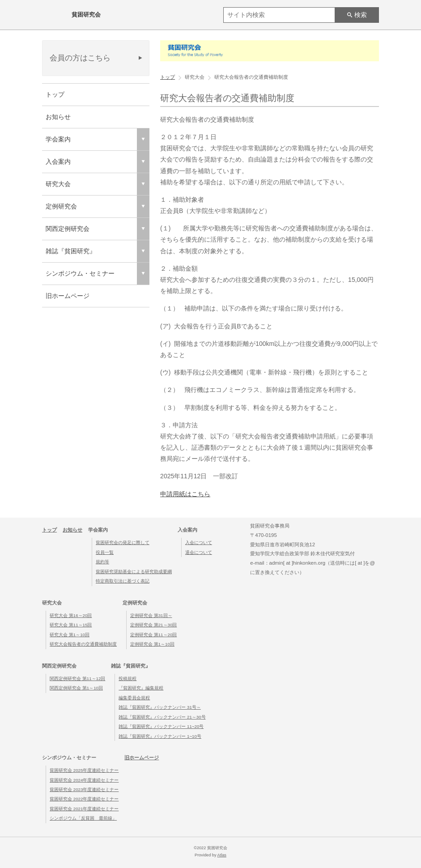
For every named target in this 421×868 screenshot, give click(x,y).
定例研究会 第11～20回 (153, 635)
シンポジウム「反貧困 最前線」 (83, 818)
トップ (55, 94)
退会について (199, 552)
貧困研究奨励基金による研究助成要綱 (134, 572)
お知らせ (58, 117)
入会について (199, 542)
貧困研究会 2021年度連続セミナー (84, 809)
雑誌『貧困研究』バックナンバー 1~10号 (160, 736)
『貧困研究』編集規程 (141, 688)
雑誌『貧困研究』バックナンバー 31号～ (160, 707)
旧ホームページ (68, 296)
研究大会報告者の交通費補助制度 (83, 644)
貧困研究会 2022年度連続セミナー (84, 799)
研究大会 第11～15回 (71, 625)
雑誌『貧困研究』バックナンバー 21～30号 (162, 717)
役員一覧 (105, 552)
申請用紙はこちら (185, 494)
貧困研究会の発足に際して (123, 542)
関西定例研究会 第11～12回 (77, 679)
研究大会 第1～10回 (70, 635)
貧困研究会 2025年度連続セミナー (84, 770)
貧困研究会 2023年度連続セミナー (84, 789)
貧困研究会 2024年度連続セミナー (84, 780)
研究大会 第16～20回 (71, 615)
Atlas (222, 855)
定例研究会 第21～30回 (153, 625)
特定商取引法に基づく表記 (123, 581)
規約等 (102, 562)
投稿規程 (128, 679)
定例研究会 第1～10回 (152, 644)
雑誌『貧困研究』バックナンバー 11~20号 (161, 726)
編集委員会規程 (134, 698)
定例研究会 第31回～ (151, 615)
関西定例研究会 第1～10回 (76, 688)
